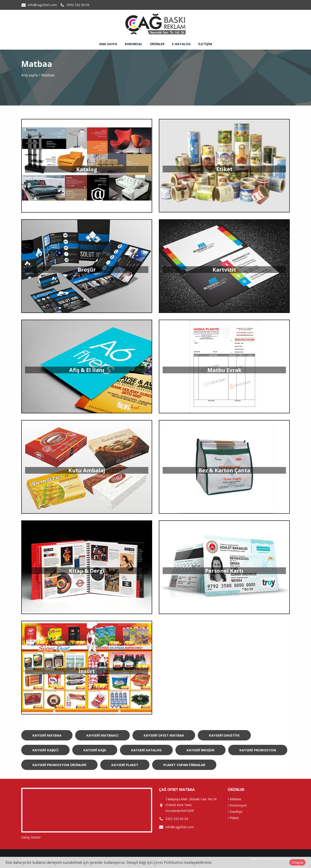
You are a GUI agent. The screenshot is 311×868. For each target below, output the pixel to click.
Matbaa (234, 799)
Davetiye (235, 812)
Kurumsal (134, 44)
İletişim (205, 44)
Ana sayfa (108, 44)
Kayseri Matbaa (47, 735)
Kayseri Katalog (146, 750)
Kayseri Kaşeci (45, 750)
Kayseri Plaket (125, 765)
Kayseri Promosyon (258, 750)
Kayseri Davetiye (224, 735)
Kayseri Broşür (200, 750)
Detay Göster (31, 837)
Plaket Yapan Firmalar (184, 765)
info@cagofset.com (42, 5)
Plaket (233, 818)
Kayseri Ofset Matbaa (164, 735)
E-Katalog (181, 44)
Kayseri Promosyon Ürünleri (59, 765)
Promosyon (237, 805)
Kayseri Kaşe (95, 750)
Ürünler (157, 44)
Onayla (297, 862)
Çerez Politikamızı (168, 862)
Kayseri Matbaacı (102, 735)
